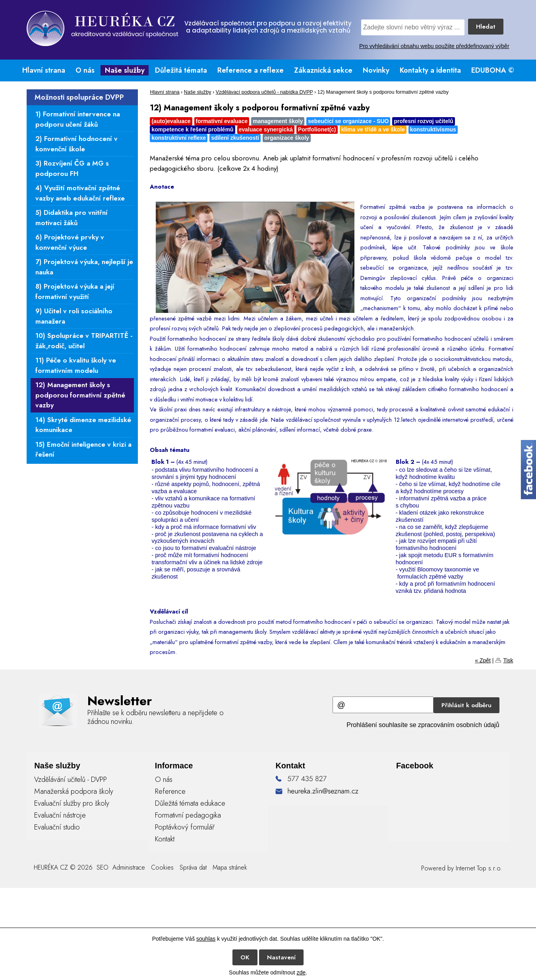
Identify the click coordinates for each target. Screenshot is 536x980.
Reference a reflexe (251, 70)
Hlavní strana (44, 70)
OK (245, 957)
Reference (170, 791)
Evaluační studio (57, 827)
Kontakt (165, 839)
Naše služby (125, 70)
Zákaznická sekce (323, 70)
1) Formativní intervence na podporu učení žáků (78, 119)
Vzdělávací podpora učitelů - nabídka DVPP (264, 92)
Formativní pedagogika (188, 815)
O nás (85, 70)
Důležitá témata (181, 70)
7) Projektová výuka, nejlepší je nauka (84, 267)
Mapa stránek (230, 867)
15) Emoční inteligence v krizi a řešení (83, 449)
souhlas (206, 939)
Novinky (376, 70)
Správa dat (193, 867)
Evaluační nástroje (60, 815)
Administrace (129, 867)
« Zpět (483, 660)
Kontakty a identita (430, 70)
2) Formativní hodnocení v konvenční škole (76, 144)
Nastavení (281, 957)
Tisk (508, 660)
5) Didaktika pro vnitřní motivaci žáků (72, 218)
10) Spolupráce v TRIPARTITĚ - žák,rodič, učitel (84, 341)
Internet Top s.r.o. (479, 868)
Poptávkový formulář (185, 827)
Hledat (486, 27)
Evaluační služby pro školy (72, 803)
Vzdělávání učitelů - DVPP (71, 779)
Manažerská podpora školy (74, 791)
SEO (102, 867)
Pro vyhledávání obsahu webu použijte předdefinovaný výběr (434, 46)
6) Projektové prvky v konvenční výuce (70, 242)
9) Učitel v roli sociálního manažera (74, 316)
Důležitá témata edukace (190, 803)
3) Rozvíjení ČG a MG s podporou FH (72, 168)
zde (301, 972)
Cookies (162, 867)
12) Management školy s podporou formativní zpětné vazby (80, 395)
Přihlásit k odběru (466, 705)
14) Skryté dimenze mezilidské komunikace (83, 425)
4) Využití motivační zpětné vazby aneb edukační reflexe (80, 193)
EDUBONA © (493, 70)
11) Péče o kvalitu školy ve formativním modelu (76, 365)
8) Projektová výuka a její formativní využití (75, 291)
